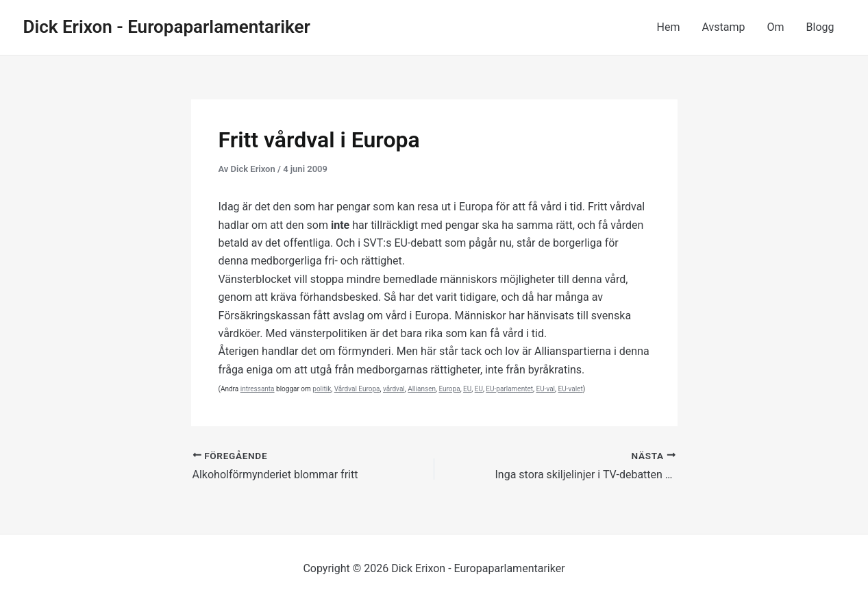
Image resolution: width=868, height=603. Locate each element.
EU (467, 389)
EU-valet (571, 389)
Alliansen (422, 389)
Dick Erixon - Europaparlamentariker (167, 27)
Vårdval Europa (357, 389)
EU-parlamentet (509, 389)
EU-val (545, 389)
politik (322, 389)
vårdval (394, 389)
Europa (449, 389)
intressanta (258, 389)
